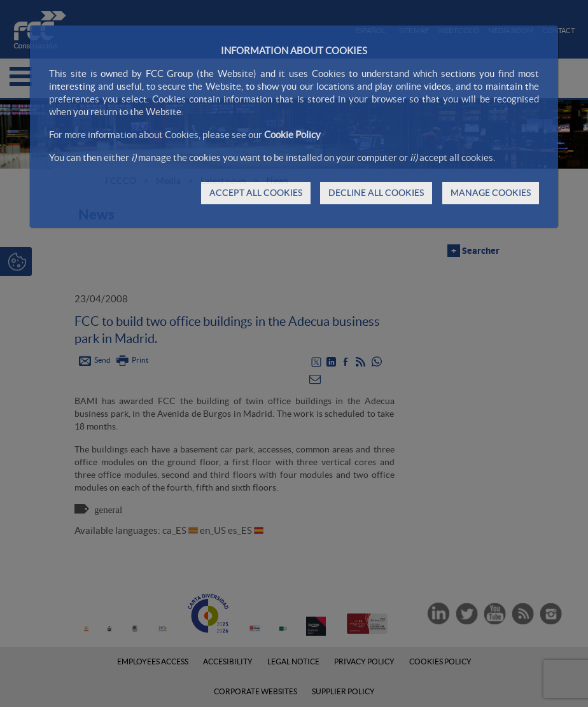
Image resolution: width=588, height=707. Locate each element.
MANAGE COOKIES (491, 193)
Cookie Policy (292, 135)
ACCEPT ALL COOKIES (256, 193)
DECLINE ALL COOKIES (376, 193)
